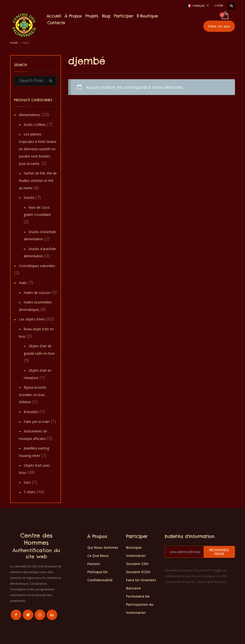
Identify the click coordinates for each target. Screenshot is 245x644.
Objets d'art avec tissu (34, 469)
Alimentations (30, 115)
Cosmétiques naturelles (37, 266)
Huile (23, 283)
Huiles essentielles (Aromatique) (35, 306)
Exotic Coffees (35, 125)
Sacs (27, 482)
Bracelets (31, 412)
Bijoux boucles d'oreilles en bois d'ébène (33, 395)
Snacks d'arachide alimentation (40, 235)
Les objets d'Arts (32, 319)
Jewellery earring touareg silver (34, 452)
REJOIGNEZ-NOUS (219, 552)
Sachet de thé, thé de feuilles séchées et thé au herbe (38, 180)
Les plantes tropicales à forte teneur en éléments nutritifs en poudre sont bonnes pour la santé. (38, 149)
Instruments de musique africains (33, 435)
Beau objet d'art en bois (36, 333)
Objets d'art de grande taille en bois (39, 350)
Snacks (29, 198)
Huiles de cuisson (37, 293)
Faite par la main (37, 422)
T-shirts (30, 492)
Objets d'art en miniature (38, 374)
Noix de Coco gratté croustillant (37, 211)
